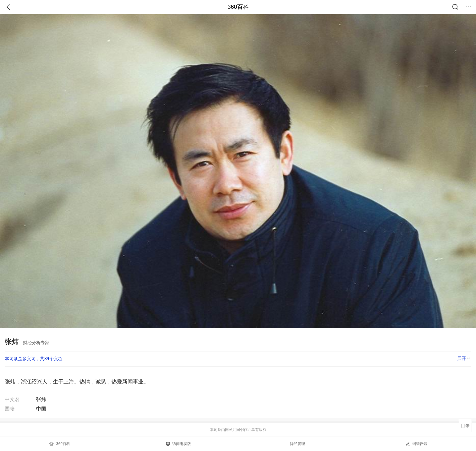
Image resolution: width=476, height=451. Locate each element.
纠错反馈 (416, 444)
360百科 (238, 7)
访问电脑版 (179, 444)
